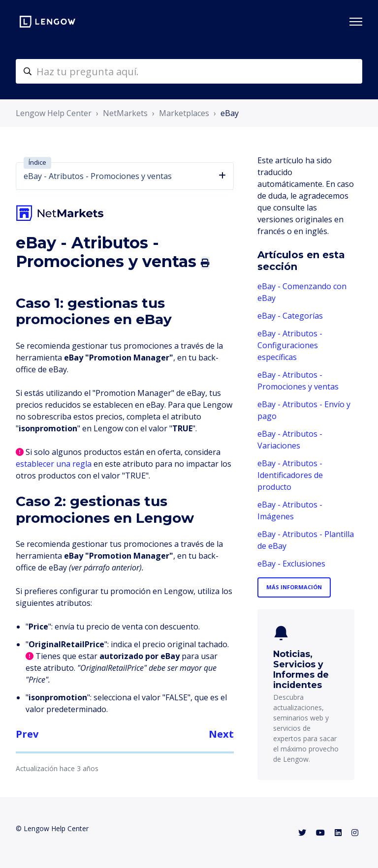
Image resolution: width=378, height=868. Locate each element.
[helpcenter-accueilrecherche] (189, 71)
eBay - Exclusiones (291, 564)
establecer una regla (54, 464)
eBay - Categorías (290, 316)
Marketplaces (184, 113)
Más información (294, 587)
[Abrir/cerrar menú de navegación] (356, 22)
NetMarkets (125, 113)
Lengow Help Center (54, 113)
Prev (27, 734)
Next (221, 734)
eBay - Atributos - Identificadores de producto (290, 475)
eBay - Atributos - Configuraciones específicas (290, 345)
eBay (230, 113)
